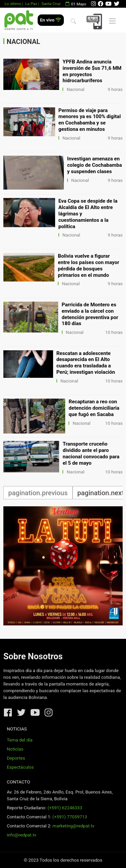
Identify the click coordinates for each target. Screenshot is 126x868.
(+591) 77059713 (70, 817)
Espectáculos (20, 767)
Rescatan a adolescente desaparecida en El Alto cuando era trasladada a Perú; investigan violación (86, 363)
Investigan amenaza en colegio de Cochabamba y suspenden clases (95, 165)
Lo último (13, 4)
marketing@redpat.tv (73, 826)
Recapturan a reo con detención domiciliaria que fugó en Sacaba (94, 408)
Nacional (75, 89)
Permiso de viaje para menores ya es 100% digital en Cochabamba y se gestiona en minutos (90, 120)
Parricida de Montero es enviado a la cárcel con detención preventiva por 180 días (90, 314)
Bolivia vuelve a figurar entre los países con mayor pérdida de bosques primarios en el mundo (89, 266)
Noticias (15, 749)
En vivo (51, 20)
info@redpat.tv (22, 835)
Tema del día (19, 740)
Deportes (16, 758)
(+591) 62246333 (65, 808)
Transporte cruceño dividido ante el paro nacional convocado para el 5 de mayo (91, 453)
